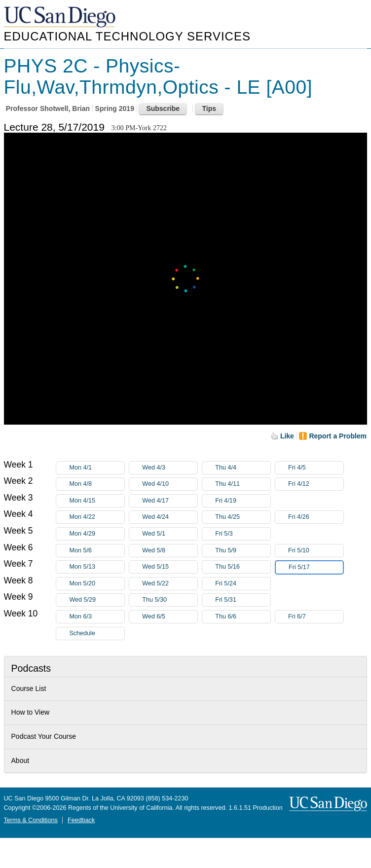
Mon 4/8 (97, 484)
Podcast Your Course (44, 736)
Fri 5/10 (316, 551)
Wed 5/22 (170, 584)
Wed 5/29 (97, 600)
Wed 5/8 (170, 551)
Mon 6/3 (97, 617)
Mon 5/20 (97, 584)
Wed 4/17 (170, 501)
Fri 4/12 (316, 484)
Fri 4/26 (316, 517)
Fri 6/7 (316, 617)
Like (287, 436)
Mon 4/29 (97, 534)
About (20, 760)
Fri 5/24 (243, 584)
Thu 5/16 (243, 567)
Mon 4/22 (97, 517)
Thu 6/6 (243, 617)
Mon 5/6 (97, 551)
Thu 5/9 (243, 551)
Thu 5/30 (170, 600)
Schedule (82, 633)
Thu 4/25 (243, 517)
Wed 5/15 (170, 567)
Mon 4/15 (97, 501)
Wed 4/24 (170, 517)
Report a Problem (338, 436)
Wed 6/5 (170, 617)
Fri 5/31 (243, 600)
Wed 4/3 (170, 468)
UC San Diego (61, 18)
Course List (29, 688)
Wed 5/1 (170, 534)
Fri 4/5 (316, 468)
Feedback (81, 820)
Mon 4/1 (97, 468)
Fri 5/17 (316, 567)
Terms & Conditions (31, 820)
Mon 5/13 (97, 567)
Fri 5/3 (243, 534)
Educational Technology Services (127, 36)
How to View (31, 712)
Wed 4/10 (170, 484)
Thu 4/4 (243, 468)
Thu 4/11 (243, 484)
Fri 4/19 (243, 501)
